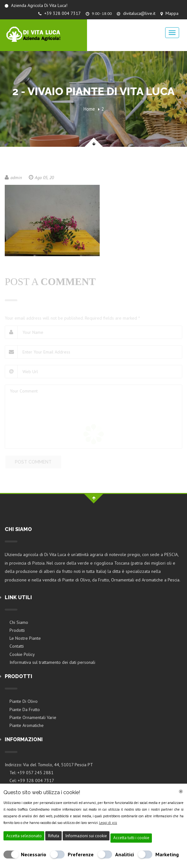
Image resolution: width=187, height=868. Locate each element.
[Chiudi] (181, 791)
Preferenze (81, 854)
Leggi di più (108, 823)
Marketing (167, 854)
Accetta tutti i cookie (131, 838)
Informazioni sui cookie (86, 836)
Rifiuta (54, 836)
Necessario (34, 854)
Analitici (125, 854)
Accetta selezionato (24, 836)
